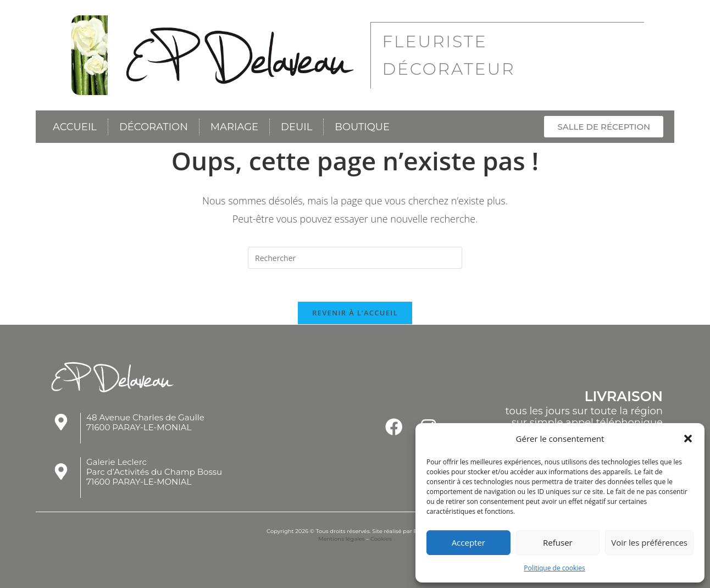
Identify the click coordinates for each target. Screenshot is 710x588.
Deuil (296, 126)
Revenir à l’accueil (355, 313)
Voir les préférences (649, 542)
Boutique (362, 126)
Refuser (558, 542)
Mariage (234, 126)
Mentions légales (342, 539)
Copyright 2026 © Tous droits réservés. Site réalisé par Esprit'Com (355, 531)
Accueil (75, 126)
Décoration (154, 126)
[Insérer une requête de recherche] (355, 257)
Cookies (381, 539)
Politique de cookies (554, 568)
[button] (688, 439)
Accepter (468, 542)
